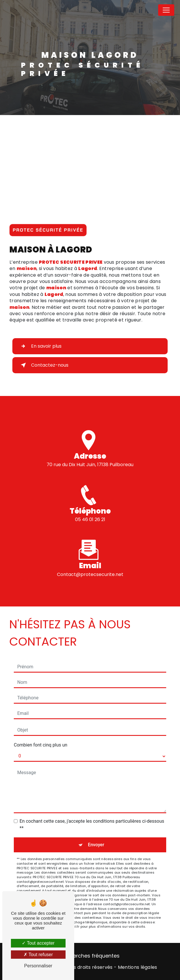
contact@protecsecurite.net (90, 568)
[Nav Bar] (166, 10)
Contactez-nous (43, 365)
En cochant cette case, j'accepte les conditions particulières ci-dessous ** (92, 825)
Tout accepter (38, 943)
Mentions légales (138, 967)
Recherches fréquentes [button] (90, 956)
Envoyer (96, 845)
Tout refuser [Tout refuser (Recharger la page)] (38, 955)
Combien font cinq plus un (41, 745)
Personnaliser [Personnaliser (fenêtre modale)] (38, 966)
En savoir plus (40, 346)
